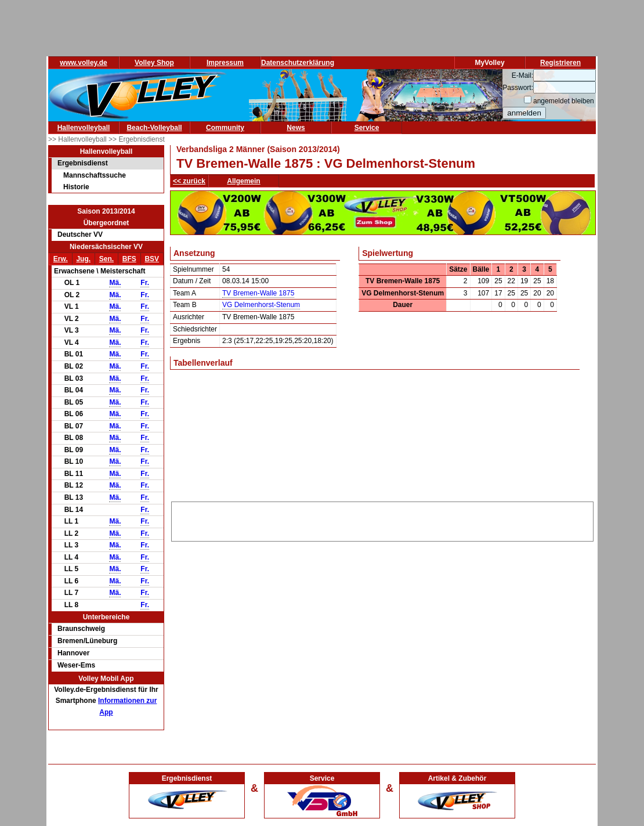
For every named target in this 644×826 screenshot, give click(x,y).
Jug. (83, 259)
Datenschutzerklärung (298, 63)
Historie (76, 187)
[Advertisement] (382, 520)
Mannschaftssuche (95, 175)
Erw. (61, 259)
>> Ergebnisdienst (137, 139)
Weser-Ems (76, 665)
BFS (129, 259)
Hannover (73, 653)
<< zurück (189, 181)
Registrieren (560, 63)
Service (367, 128)
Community (225, 128)
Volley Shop (154, 63)
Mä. (115, 283)
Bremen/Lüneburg (87, 641)
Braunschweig (81, 629)
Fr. (145, 283)
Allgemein (243, 181)
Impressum (225, 63)
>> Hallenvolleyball (78, 139)
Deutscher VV (80, 235)
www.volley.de (83, 63)
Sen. (106, 259)
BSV (152, 259)
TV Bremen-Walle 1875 (258, 293)
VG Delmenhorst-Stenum (261, 305)
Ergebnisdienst (83, 163)
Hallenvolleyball (84, 128)
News (296, 128)
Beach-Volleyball (154, 128)
